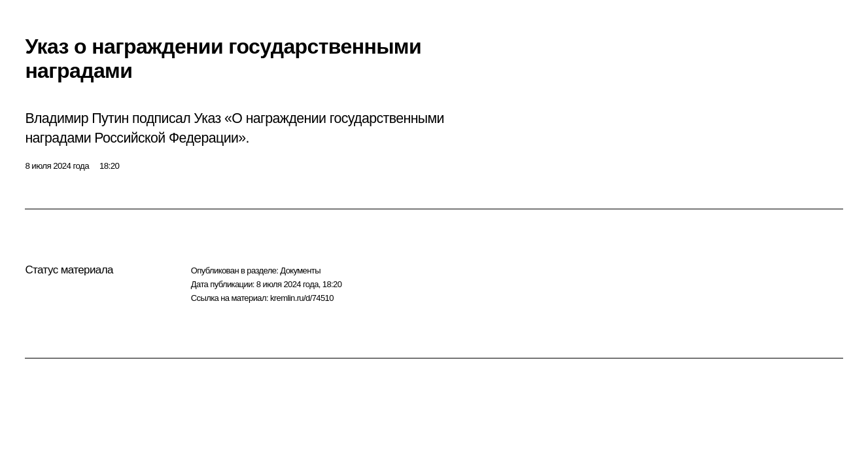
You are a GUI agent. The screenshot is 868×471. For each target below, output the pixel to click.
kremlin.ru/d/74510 (302, 298)
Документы (300, 270)
